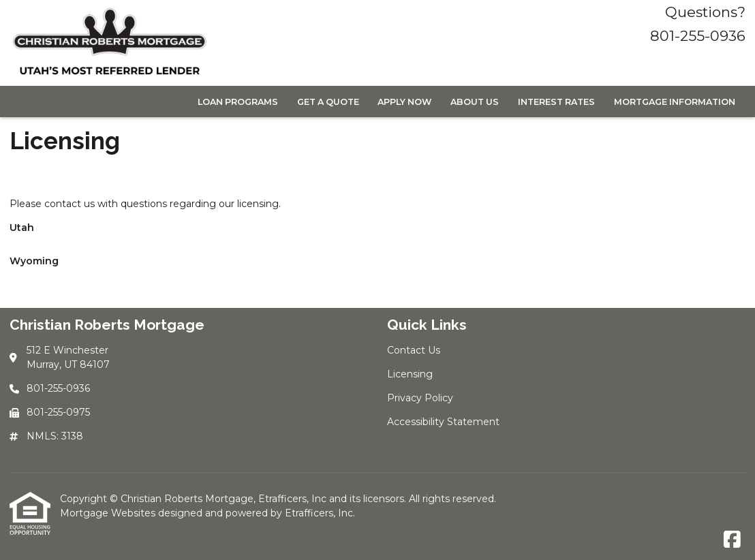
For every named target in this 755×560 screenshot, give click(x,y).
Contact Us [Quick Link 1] (414, 350)
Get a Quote (328, 102)
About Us (475, 102)
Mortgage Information (675, 102)
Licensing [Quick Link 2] (410, 374)
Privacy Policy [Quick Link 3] (420, 398)
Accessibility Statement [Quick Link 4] (443, 422)
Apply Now (404, 102)
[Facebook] (732, 540)
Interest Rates (556, 102)
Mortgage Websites (109, 513)
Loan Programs (238, 102)
